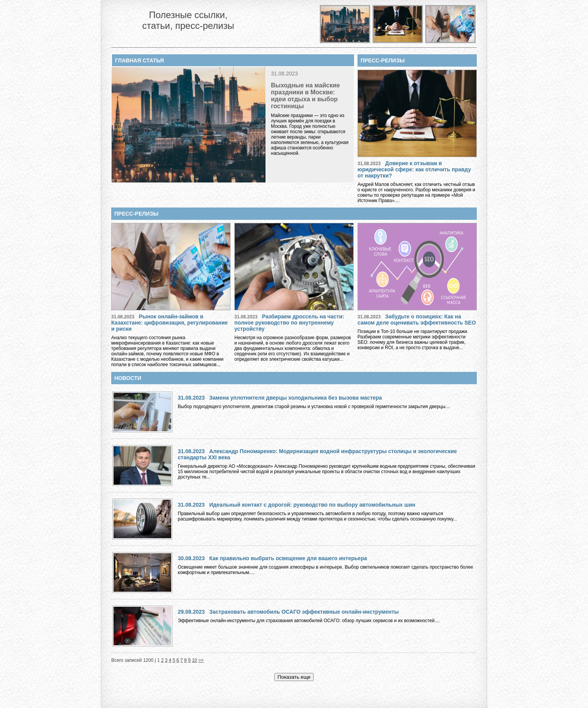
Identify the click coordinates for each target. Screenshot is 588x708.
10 (195, 660)
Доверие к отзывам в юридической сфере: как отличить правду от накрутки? (414, 169)
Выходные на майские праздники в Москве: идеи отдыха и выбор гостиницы (305, 96)
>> (201, 660)
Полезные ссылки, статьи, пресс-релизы (188, 20)
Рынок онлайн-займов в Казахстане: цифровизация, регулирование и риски (170, 323)
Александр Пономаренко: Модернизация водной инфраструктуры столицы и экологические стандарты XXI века (317, 454)
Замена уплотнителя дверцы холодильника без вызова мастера (296, 398)
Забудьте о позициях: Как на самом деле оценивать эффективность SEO (417, 320)
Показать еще (294, 677)
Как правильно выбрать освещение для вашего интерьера (288, 558)
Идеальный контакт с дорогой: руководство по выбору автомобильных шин (312, 505)
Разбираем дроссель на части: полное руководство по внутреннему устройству (289, 323)
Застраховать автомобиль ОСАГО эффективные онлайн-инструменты (304, 612)
